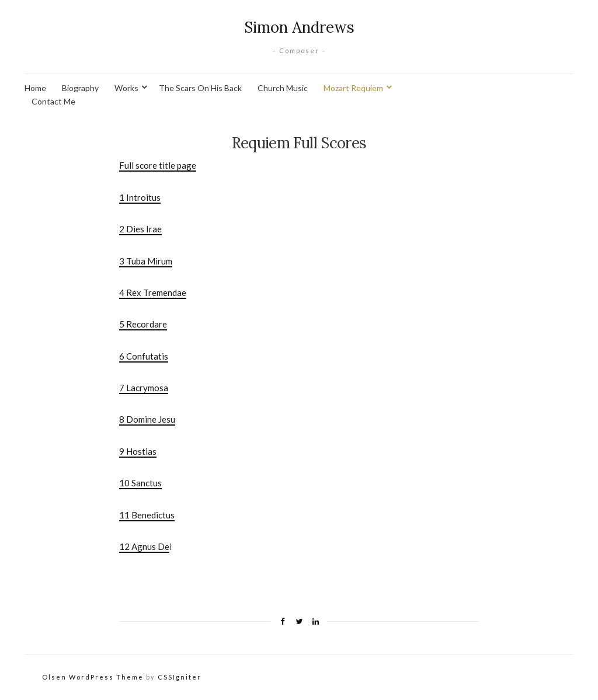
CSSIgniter (180, 677)
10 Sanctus (140, 483)
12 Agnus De (144, 546)
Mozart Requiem (353, 88)
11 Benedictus (147, 515)
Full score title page (158, 165)
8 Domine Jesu (147, 419)
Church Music (283, 88)
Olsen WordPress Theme (93, 677)
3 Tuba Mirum (146, 261)
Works (126, 88)
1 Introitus (140, 197)
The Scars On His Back (200, 88)
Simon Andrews (299, 27)
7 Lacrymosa (144, 388)
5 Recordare (143, 324)
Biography (80, 88)
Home (35, 88)
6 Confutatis (144, 356)
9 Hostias (138, 451)
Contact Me (53, 101)
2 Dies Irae (140, 229)
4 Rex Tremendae (153, 292)
